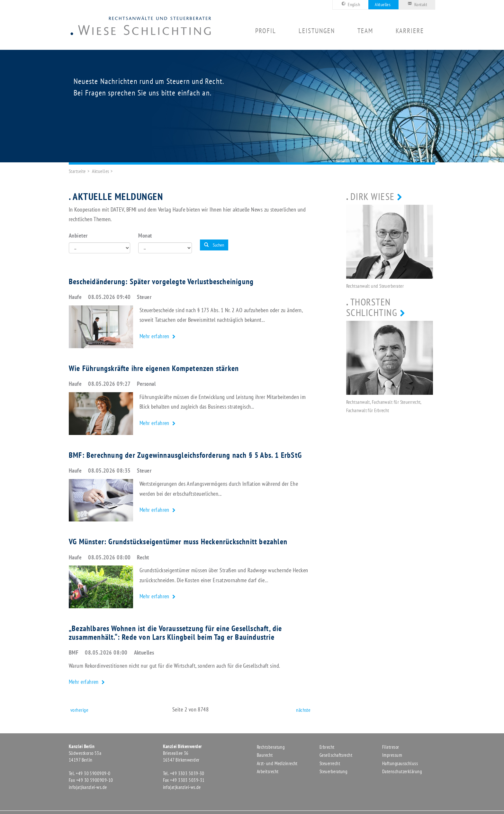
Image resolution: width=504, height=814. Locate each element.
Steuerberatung (333, 771)
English (350, 4)
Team (365, 31)
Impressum (392, 755)
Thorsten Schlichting (372, 307)
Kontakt (416, 4)
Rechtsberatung (271, 747)
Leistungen (317, 31)
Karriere (410, 31)
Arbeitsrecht (268, 771)
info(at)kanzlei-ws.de (88, 787)
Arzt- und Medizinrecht (277, 763)
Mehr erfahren (155, 336)
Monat (145, 235)
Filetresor (391, 747)
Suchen (214, 245)
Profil (266, 31)
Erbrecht (327, 747)
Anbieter (78, 235)
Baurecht (265, 755)
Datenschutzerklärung (402, 771)
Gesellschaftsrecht (336, 755)
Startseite (77, 171)
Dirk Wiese (373, 196)
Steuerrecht (330, 763)
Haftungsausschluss (400, 763)
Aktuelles (383, 5)
